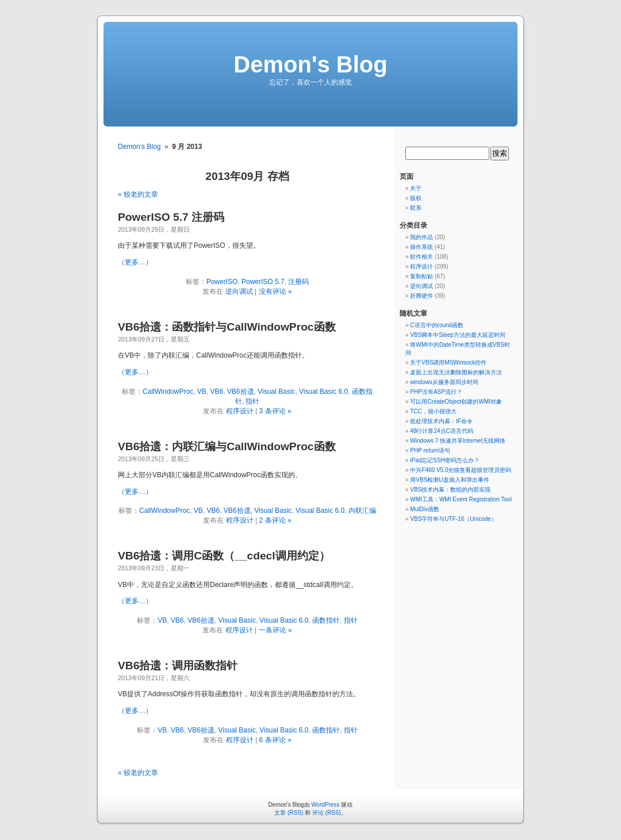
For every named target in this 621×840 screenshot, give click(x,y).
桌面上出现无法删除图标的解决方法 (456, 372)
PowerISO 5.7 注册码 (171, 217)
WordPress (325, 805)
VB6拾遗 (241, 392)
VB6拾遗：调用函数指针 (178, 666)
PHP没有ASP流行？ (436, 392)
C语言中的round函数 (437, 325)
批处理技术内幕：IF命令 (441, 421)
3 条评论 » (275, 411)
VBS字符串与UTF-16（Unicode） (453, 519)
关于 (416, 188)
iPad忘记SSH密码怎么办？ (445, 460)
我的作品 (421, 237)
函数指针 (326, 620)
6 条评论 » (275, 740)
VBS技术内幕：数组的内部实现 (450, 490)
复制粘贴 (421, 276)
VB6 (217, 392)
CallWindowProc (168, 392)
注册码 (298, 282)
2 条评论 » (275, 520)
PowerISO (222, 282)
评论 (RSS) (327, 813)
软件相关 (421, 257)
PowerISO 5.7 (263, 282)
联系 (416, 208)
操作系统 (421, 247)
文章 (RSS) (289, 813)
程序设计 (240, 411)
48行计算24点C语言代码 (441, 431)
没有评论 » (275, 291)
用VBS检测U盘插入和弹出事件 (449, 480)
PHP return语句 (430, 450)
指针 (252, 401)
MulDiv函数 (425, 509)
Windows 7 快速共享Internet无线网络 (458, 441)
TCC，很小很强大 (433, 411)
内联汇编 (362, 511)
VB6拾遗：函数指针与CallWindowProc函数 (227, 327)
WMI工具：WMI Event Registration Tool (461, 499)
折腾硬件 (421, 296)
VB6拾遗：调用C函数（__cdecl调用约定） (224, 556)
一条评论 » (275, 630)
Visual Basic (276, 392)
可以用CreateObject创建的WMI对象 (456, 402)
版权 (416, 198)
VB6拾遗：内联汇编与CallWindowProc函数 (227, 446)
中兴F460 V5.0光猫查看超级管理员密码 (461, 470)
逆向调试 (239, 291)
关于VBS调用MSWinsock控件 (448, 363)
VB (202, 392)
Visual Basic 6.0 (323, 392)
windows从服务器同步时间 (444, 382)
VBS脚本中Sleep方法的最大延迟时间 (458, 335)
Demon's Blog (310, 64)
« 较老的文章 (138, 194)
